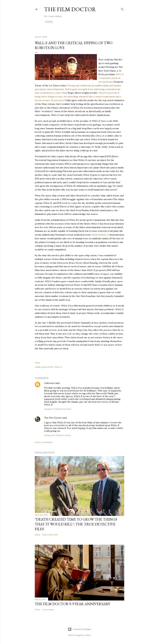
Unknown (49, 383)
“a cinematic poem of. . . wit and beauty (111, 78)
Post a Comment (44, 442)
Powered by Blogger (79, 629)
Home (49, 22)
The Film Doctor (70, 9)
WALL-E (58, 367)
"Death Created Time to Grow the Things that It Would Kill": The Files (76, 524)
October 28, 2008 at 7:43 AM (57, 435)
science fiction (47, 367)
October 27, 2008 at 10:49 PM (58, 409)
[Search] (122, 9)
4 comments (48, 610)
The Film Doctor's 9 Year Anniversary (72, 604)
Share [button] (37, 363)
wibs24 (88, 635)
